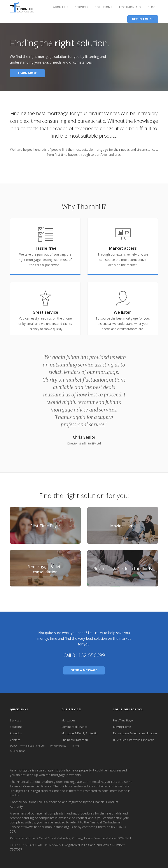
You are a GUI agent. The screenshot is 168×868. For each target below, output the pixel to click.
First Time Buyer (123, 720)
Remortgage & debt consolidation (135, 733)
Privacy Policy (58, 746)
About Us (61, 7)
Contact (15, 740)
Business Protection (75, 740)
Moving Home (122, 727)
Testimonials (130, 7)
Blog (151, 7)
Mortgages (68, 720)
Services (82, 7)
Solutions (104, 7)
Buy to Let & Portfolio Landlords (134, 740)
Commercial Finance (74, 727)
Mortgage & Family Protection (80, 733)
